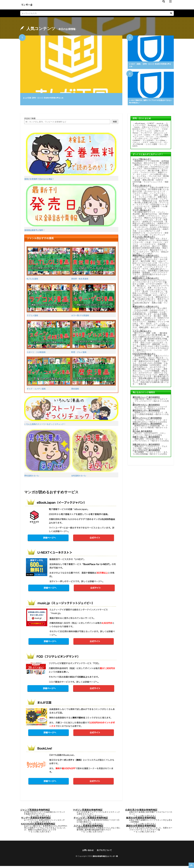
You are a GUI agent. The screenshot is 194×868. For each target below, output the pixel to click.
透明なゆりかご (162, 299)
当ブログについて (105, 852)
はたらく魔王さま (156, 359)
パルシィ (136, 144)
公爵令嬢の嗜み (139, 370)
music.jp (160, 125)
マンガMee (160, 142)
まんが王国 (163, 127)
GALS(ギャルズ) (157, 312)
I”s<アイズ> (40, 815)
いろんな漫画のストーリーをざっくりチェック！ (71, 412)
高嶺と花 (144, 814)
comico (147, 136)
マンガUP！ (155, 140)
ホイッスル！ (142, 176)
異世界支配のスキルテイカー (155, 276)
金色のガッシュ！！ (158, 227)
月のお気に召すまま (155, 440)
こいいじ (154, 295)
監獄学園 (138, 210)
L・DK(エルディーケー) (159, 287)
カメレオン (89, 815)
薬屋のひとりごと (144, 352)
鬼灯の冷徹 (145, 263)
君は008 (136, 215)
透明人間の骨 (148, 181)
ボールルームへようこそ (155, 193)
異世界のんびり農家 (143, 357)
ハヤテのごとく (153, 217)
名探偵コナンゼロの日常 (153, 223)
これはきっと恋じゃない (157, 291)
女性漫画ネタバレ (95, 454)
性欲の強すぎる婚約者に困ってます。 (151, 385)
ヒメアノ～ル (142, 206)
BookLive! (152, 127)
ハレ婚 (164, 208)
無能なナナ (145, 346)
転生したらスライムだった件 (145, 265)
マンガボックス (141, 140)
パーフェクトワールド (146, 302)
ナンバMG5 (147, 255)
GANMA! (136, 142)
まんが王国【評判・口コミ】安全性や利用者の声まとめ (53, 97)
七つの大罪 (153, 200)
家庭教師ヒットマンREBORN (147, 163)
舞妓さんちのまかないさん (156, 219)
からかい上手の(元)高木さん (149, 231)
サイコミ (150, 138)
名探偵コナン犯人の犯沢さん (150, 224)
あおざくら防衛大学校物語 (150, 415)
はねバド (162, 263)
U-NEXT (151, 125)
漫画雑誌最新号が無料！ (71, 209)
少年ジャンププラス (150, 129)
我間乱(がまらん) (150, 202)
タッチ (158, 221)
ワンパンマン (140, 172)
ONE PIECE (139, 401)
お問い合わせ (87, 852)
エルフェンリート (159, 180)
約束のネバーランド (57, 814)
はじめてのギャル (157, 369)
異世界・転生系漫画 (94, 265)
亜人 (154, 263)
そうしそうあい (155, 370)
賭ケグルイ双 (140, 342)
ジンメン (161, 214)
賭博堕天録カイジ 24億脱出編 (147, 427)
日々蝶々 (136, 327)
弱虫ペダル (155, 240)
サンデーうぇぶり (144, 132)
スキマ (145, 144)
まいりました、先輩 (143, 289)
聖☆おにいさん (151, 261)
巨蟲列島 (162, 246)
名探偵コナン (140, 414)
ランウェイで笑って (147, 198)
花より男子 (162, 310)
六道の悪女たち (141, 240)
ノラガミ (136, 197)
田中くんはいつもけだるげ (152, 344)
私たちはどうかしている (143, 299)
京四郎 (135, 248)
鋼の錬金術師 (94, 831)
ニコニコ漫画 (151, 146)
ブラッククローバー (143, 403)
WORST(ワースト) (147, 242)
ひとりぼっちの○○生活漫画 (150, 365)
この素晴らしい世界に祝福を (150, 360)
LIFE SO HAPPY (151, 435)
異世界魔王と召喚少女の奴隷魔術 (151, 273)
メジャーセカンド (156, 414)
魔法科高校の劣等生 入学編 (90, 829)
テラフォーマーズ (154, 421)
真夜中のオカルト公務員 (149, 363)
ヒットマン (147, 197)
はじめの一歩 (140, 408)
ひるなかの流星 (141, 312)
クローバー (157, 244)
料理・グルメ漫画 (94, 338)
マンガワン (157, 136)
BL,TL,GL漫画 (49, 265)
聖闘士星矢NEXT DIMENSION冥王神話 (150, 249)
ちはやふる (139, 291)
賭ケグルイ (139, 335)
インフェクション (157, 195)
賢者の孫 (142, 386)
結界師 (141, 217)
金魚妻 (137, 181)
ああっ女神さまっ (142, 278)
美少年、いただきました (153, 293)
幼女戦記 (142, 359)
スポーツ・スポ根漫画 (49, 338)
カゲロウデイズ (145, 374)
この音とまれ (142, 168)
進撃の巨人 (163, 198)
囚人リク (156, 248)
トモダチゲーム (141, 189)
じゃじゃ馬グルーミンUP (149, 232)
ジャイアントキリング (154, 268)
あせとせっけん (139, 272)
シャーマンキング (142, 208)
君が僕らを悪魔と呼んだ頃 (146, 204)
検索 (115, 123)
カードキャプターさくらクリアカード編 (150, 284)
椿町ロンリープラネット (145, 310)
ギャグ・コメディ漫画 (49, 375)
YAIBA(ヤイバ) (139, 234)
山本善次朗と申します (142, 316)
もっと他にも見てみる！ (41, 817)
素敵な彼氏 (144, 329)
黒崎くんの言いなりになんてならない (150, 282)
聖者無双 (146, 274)
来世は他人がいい (158, 270)
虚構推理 (156, 208)
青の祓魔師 (164, 164)
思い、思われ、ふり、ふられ (153, 325)
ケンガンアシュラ (157, 236)
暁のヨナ (138, 435)
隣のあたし (142, 287)
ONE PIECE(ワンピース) (36, 814)
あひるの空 (164, 202)
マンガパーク (146, 134)
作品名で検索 (30, 120)
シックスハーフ (149, 327)
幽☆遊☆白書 (154, 172)
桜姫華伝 (152, 323)
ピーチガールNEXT (154, 285)
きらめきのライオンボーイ (154, 321)
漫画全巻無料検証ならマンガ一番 (105, 858)
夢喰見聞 (156, 346)
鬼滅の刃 (30, 815)
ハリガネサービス (148, 246)
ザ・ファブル (150, 210)
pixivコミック (156, 144)
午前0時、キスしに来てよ (155, 297)
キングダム (141, 178)
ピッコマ (138, 136)
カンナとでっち (160, 289)
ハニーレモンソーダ (143, 318)
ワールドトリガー (148, 174)
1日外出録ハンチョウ (159, 206)
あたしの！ (156, 329)
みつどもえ (145, 248)
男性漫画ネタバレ (48, 454)
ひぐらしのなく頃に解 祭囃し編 (152, 336)
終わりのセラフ (151, 164)
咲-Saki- (151, 342)
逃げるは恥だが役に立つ (145, 301)
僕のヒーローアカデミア (157, 401)
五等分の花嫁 (140, 200)
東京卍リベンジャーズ (157, 408)
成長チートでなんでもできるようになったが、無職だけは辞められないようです (150, 376)
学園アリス (155, 814)
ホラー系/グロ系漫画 (94, 301)
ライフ (137, 293)
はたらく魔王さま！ (34, 827)
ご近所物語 (153, 314)
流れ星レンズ (150, 319)
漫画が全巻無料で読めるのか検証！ (71, 158)
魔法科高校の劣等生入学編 (156, 340)
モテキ (145, 270)
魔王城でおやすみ (149, 215)
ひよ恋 (163, 314)
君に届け (157, 318)
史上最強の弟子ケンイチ (145, 214)
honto (137, 129)
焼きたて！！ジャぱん (144, 221)
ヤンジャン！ (154, 131)
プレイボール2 (155, 178)
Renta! (135, 134)
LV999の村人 (155, 367)
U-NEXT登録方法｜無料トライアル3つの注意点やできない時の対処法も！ (150, 103)
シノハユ (158, 352)
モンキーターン (141, 229)
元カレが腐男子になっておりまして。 (149, 338)
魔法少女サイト (157, 251)
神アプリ (155, 253)
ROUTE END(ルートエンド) (156, 170)
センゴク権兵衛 (147, 429)
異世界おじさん (51, 827)
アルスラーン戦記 (140, 195)
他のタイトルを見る (157, 410)
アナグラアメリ (139, 323)
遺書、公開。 (152, 335)
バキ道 (148, 244)
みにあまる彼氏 (160, 316)
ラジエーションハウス (153, 183)
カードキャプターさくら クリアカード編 (151, 830)
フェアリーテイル (97, 814)
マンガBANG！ (162, 138)
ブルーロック (140, 410)
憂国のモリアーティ (143, 166)
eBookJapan (140, 125)
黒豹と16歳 (157, 304)
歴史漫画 (94, 375)
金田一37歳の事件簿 (143, 259)
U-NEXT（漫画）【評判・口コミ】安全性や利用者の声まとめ (151, 66)
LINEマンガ (159, 132)
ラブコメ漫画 (49, 301)
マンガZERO (148, 142)
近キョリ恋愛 (138, 285)
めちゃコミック (161, 134)
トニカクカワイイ (155, 234)
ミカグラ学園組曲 (152, 372)
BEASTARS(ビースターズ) (108, 822)
